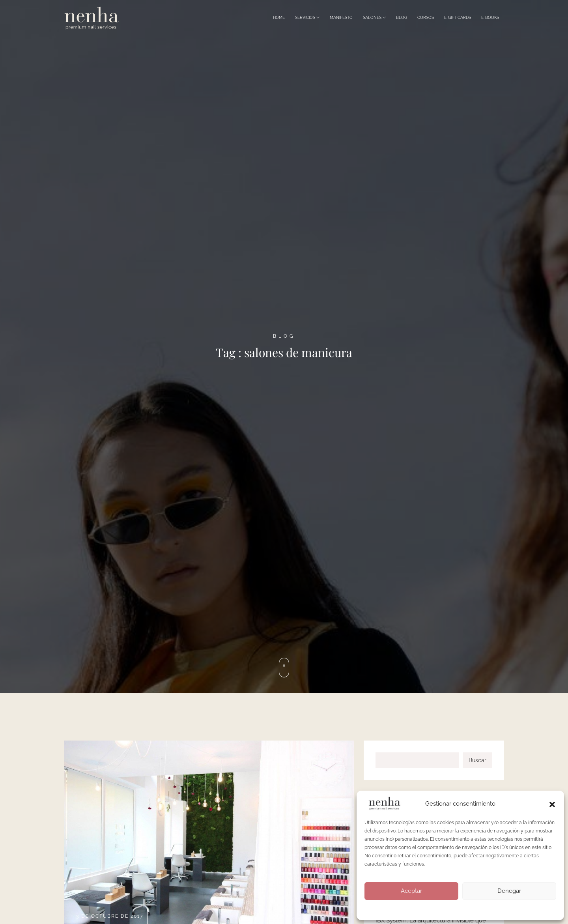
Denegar (509, 891)
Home (279, 18)
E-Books (490, 18)
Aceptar (411, 891)
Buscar (477, 760)
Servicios (307, 18)
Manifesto (341, 18)
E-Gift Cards (458, 18)
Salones (374, 18)
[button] (552, 804)
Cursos (426, 18)
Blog (402, 18)
